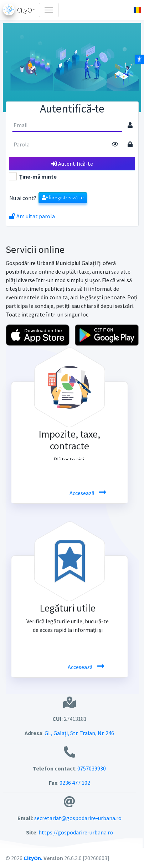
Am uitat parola (32, 216)
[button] (135, 10)
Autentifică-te (72, 164)
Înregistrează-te (63, 198)
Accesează (83, 493)
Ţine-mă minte (38, 176)
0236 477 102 (75, 783)
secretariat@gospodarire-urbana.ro (78, 818)
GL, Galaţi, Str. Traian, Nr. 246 (79, 733)
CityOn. (33, 858)
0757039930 (92, 768)
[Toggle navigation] (49, 10)
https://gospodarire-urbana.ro (76, 832)
